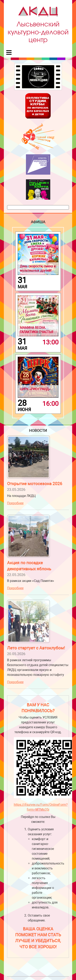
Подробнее (15, 503)
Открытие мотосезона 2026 (35, 484)
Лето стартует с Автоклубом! (36, 648)
